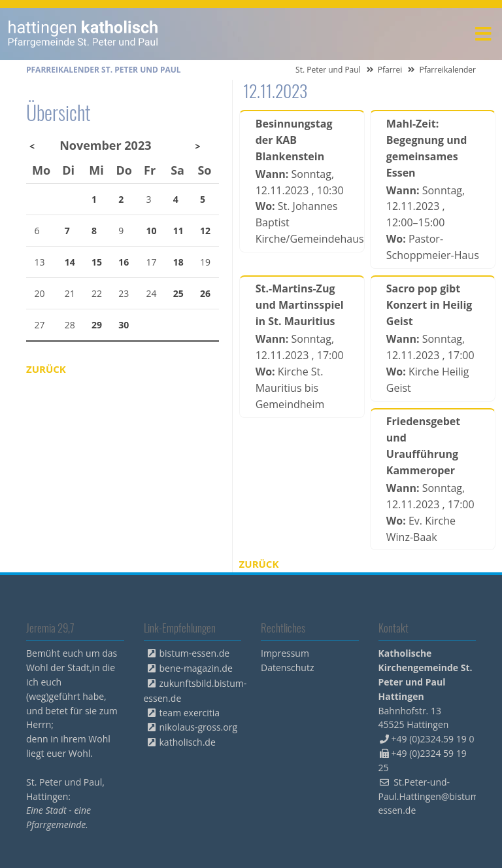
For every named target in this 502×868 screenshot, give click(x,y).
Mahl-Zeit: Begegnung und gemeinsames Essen (427, 148)
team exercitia (190, 713)
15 (97, 262)
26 (205, 293)
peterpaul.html (83, 34)
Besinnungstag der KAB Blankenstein (294, 140)
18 (178, 262)
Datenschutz (287, 668)
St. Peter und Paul (328, 70)
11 (178, 231)
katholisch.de (188, 742)
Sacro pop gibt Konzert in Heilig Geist (429, 305)
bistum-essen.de (195, 653)
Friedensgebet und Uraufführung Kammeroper (423, 446)
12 (205, 231)
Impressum (285, 653)
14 (70, 262)
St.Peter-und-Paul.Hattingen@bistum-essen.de (430, 796)
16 (124, 262)
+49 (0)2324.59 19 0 (433, 739)
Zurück (259, 564)
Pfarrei (390, 70)
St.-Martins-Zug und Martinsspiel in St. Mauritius (300, 305)
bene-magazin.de (196, 668)
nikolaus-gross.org (199, 727)
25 (178, 293)
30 (124, 325)
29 (97, 325)
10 (152, 231)
